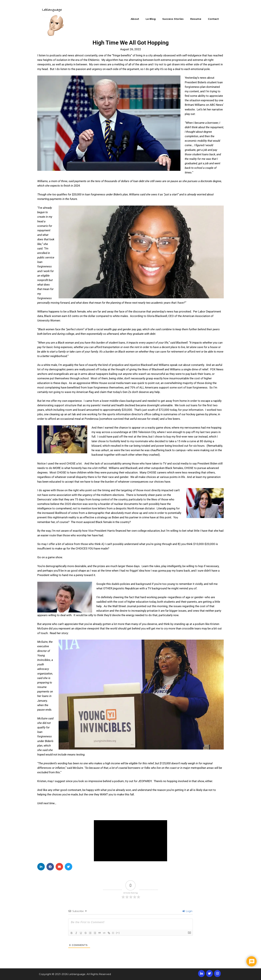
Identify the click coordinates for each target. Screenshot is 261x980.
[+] (118, 933)
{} (113, 933)
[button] (41, 867)
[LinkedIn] (201, 974)
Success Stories (173, 19)
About (135, 19)
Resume (196, 19)
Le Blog (151, 19)
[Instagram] (217, 974)
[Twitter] (209, 974)
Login (187, 911)
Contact (213, 19)
